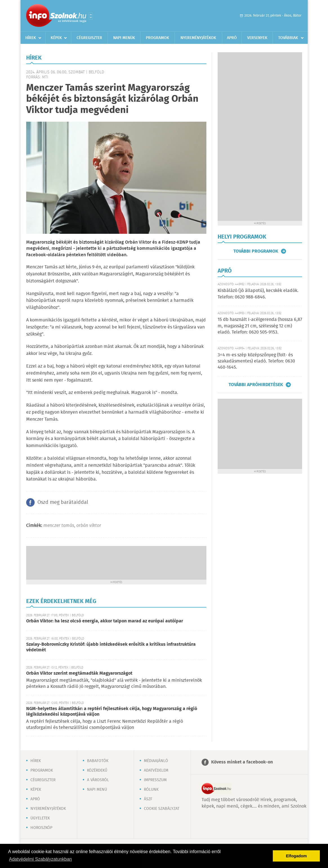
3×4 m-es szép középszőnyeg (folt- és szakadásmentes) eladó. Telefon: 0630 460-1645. (256, 361)
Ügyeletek (40, 818)
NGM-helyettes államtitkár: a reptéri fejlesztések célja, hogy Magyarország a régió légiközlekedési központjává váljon (112, 712)
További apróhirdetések (256, 385)
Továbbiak (288, 38)
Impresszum (155, 780)
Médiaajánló (156, 761)
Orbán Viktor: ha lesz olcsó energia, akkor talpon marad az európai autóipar (105, 621)
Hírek (31, 38)
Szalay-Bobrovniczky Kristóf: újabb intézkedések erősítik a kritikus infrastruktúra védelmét (111, 647)
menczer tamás (59, 526)
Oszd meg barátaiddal (63, 502)
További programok (256, 251)
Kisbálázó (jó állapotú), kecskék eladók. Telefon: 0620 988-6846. (258, 294)
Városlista (91, 16)
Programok (158, 38)
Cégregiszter (89, 38)
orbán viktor (89, 526)
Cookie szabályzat (162, 809)
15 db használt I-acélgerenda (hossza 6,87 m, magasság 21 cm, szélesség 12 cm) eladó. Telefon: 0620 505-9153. (260, 326)
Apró (232, 38)
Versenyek (257, 38)
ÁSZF (148, 799)
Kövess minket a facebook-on (242, 762)
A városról (98, 780)
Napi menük (124, 38)
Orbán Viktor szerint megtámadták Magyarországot (79, 673)
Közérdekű (97, 770)
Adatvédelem (156, 770)
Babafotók (98, 761)
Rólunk (151, 790)
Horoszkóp (41, 828)
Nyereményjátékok (198, 38)
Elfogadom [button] (296, 856)
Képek (56, 38)
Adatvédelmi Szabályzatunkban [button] (40, 859)
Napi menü (97, 790)
